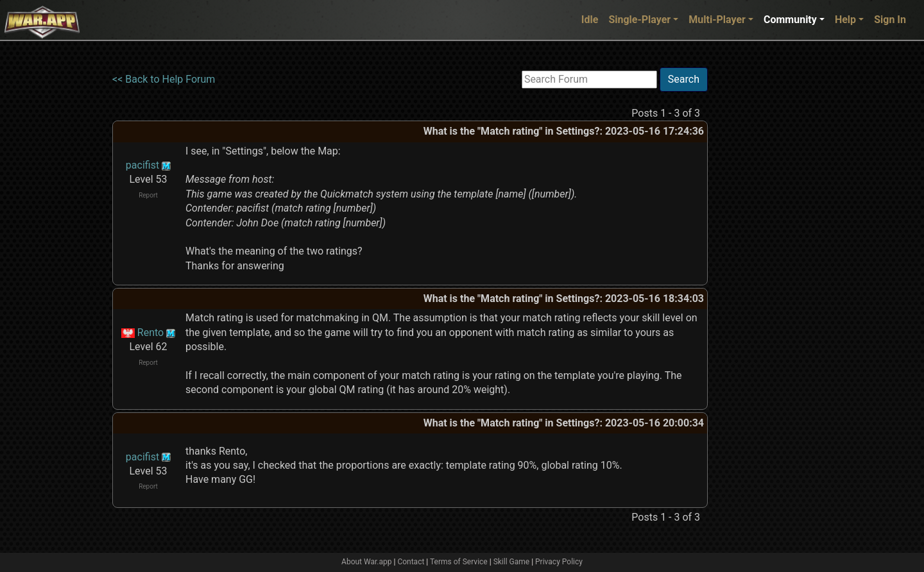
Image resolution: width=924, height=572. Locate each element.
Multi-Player (717, 20)
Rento (150, 332)
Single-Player (639, 20)
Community (790, 20)
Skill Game (512, 562)
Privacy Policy (559, 562)
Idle (590, 20)
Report (148, 195)
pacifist (142, 165)
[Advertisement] (760, 260)
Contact (411, 562)
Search (684, 79)
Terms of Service (459, 562)
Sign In (890, 20)
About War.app (366, 562)
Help (845, 20)
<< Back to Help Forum (164, 79)
